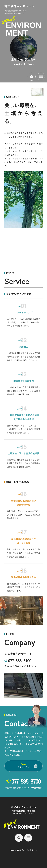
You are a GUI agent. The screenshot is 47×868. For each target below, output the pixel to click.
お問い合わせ (24, 766)
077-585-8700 (20, 660)
